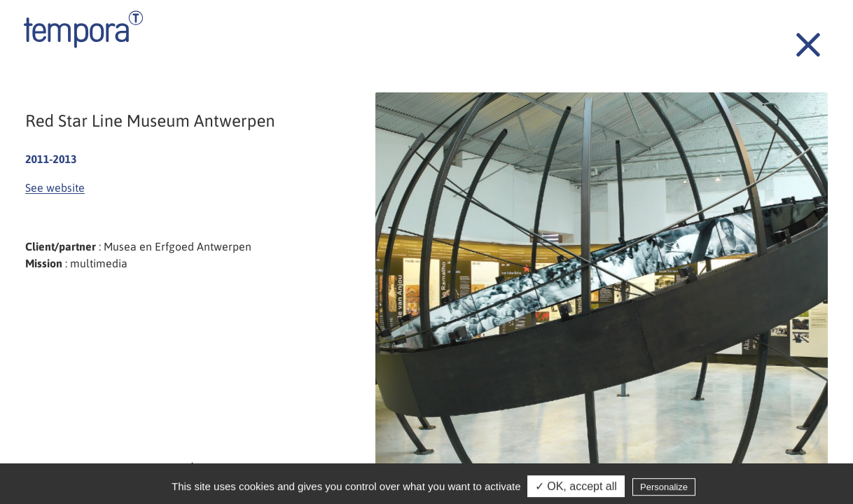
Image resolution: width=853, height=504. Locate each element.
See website (55, 188)
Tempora (83, 29)
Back (800, 37)
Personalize (664, 490)
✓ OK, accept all (576, 489)
